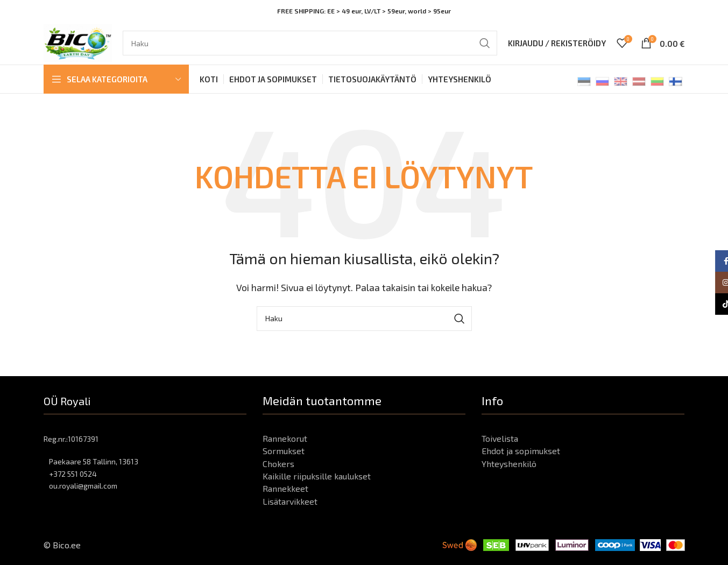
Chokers (278, 464)
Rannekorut (285, 438)
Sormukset (284, 451)
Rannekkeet (285, 488)
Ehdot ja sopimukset (521, 451)
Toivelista (500, 438)
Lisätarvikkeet (290, 501)
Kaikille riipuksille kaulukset (317, 476)
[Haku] (310, 43)
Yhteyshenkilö (509, 464)
